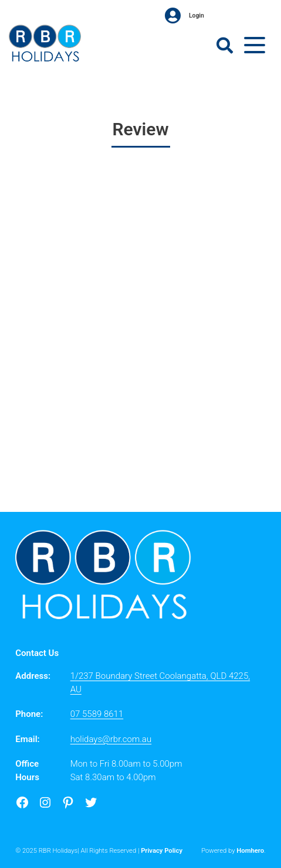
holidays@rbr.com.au (111, 739)
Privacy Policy (162, 851)
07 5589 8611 (97, 714)
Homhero (250, 851)
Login (184, 16)
